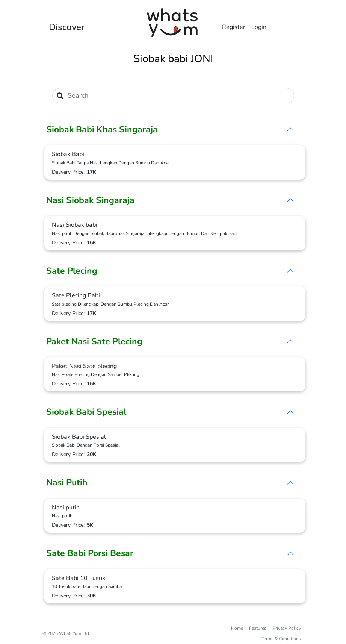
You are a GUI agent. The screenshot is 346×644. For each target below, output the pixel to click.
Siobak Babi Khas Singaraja (102, 130)
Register (234, 27)
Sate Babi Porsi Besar (90, 553)
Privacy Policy (287, 628)
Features (258, 628)
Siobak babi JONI (173, 59)
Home (237, 628)
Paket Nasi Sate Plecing (94, 342)
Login (259, 27)
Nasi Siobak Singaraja (90, 200)
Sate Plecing (72, 271)
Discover (67, 27)
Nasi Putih (67, 483)
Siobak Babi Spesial (86, 412)
